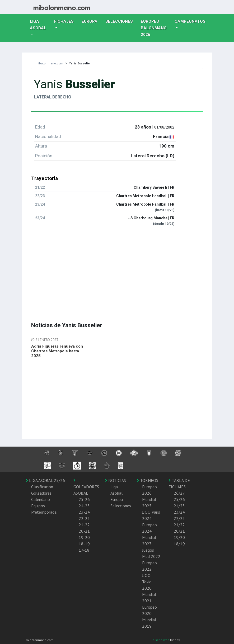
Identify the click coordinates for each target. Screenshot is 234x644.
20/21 (179, 531)
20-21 (84, 531)
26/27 (179, 493)
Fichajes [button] (64, 21)
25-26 (84, 499)
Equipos (38, 506)
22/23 (179, 518)
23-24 (84, 512)
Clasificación (42, 487)
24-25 (84, 506)
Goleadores (41, 493)
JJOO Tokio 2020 (147, 582)
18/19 (179, 544)
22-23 (84, 518)
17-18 (84, 550)
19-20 (84, 537)
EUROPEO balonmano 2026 (156, 28)
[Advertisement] (117, 269)
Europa (92, 21)
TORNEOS (148, 480)
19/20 (179, 537)
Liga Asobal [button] (38, 25)
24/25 (179, 506)
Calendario (41, 499)
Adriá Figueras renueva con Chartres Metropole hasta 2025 (57, 351)
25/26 (179, 499)
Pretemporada (44, 512)
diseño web (161, 640)
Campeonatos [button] (190, 21)
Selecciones (121, 21)
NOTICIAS (116, 480)
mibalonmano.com (49, 63)
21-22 (84, 525)
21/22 (179, 525)
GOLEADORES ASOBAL (86, 487)
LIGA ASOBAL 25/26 (45, 480)
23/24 (179, 512)
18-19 (84, 544)
